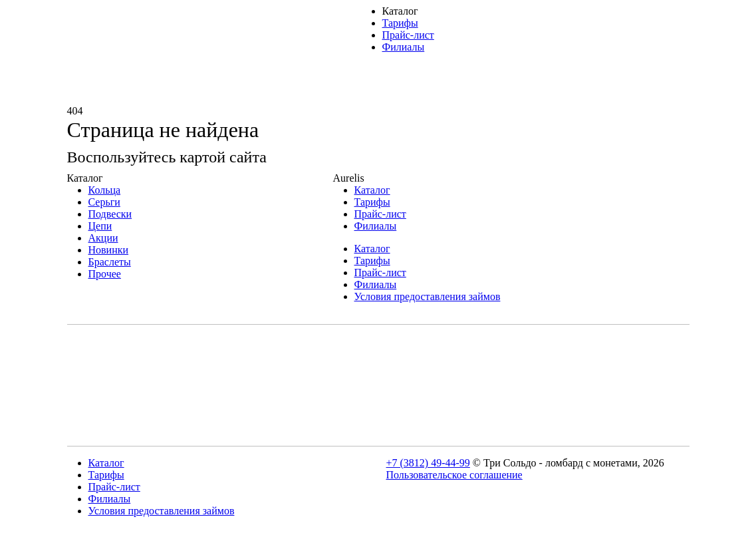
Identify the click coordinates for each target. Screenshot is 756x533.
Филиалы (404, 47)
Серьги (104, 202)
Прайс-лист (408, 35)
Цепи (100, 226)
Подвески (110, 214)
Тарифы (400, 23)
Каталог (400, 11)
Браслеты (110, 262)
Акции (103, 238)
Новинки (109, 250)
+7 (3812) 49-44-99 (428, 463)
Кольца (105, 190)
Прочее (105, 274)
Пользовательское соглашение (454, 475)
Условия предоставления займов (428, 296)
